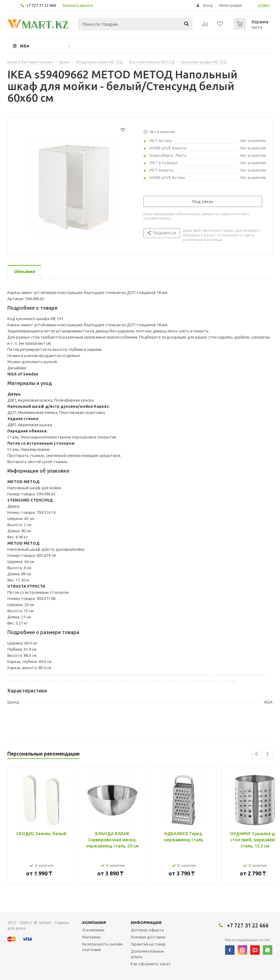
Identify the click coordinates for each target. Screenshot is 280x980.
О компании (93, 930)
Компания (94, 922)
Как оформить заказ (151, 964)
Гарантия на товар (148, 944)
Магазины (92, 937)
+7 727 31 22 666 (41, 5)
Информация (146, 922)
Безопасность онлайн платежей (103, 947)
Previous (257, 754)
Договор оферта (147, 930)
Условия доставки (148, 937)
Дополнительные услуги (147, 954)
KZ (261, 6)
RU (267, 6)
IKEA (25, 46)
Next (267, 754)
